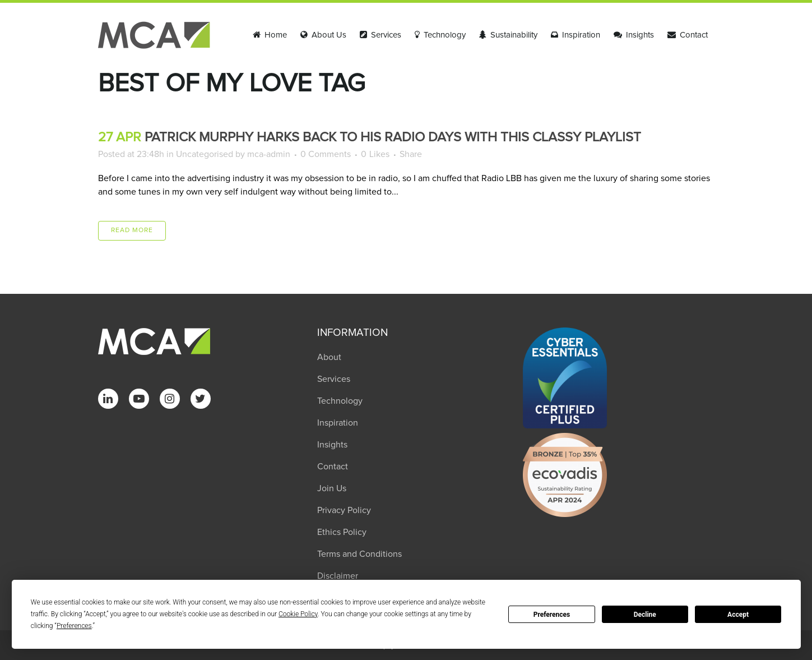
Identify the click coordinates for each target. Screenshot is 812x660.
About (329, 357)
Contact (333, 467)
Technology (340, 401)
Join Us (332, 488)
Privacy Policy (344, 510)
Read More (132, 230)
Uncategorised (205, 154)
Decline (645, 615)
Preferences (552, 615)
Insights (332, 445)
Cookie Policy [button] (298, 614)
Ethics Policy (342, 532)
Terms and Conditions (359, 554)
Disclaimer (338, 576)
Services (334, 379)
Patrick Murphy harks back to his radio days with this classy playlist (393, 137)
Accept (738, 615)
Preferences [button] (74, 626)
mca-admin (269, 154)
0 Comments (326, 154)
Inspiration (338, 423)
